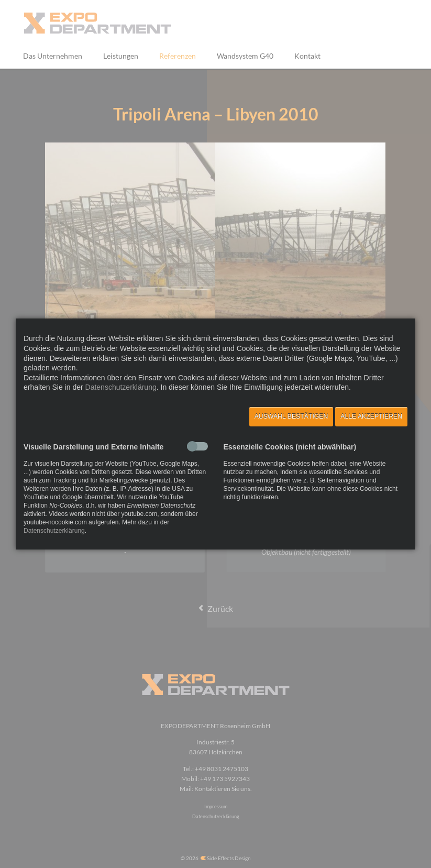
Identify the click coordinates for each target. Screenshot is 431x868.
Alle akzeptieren (371, 416)
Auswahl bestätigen (291, 416)
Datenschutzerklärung (121, 387)
